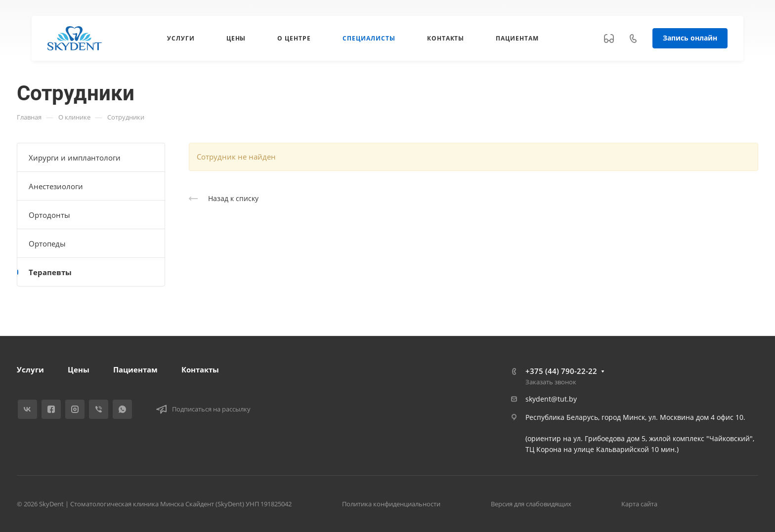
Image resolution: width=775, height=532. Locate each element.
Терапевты (50, 272)
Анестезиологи (56, 186)
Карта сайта (639, 504)
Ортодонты (49, 215)
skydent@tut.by (551, 399)
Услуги (30, 369)
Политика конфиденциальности (391, 504)
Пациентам (135, 369)
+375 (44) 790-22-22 (561, 371)
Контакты (200, 369)
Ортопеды (47, 244)
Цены (79, 369)
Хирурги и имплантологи (75, 158)
